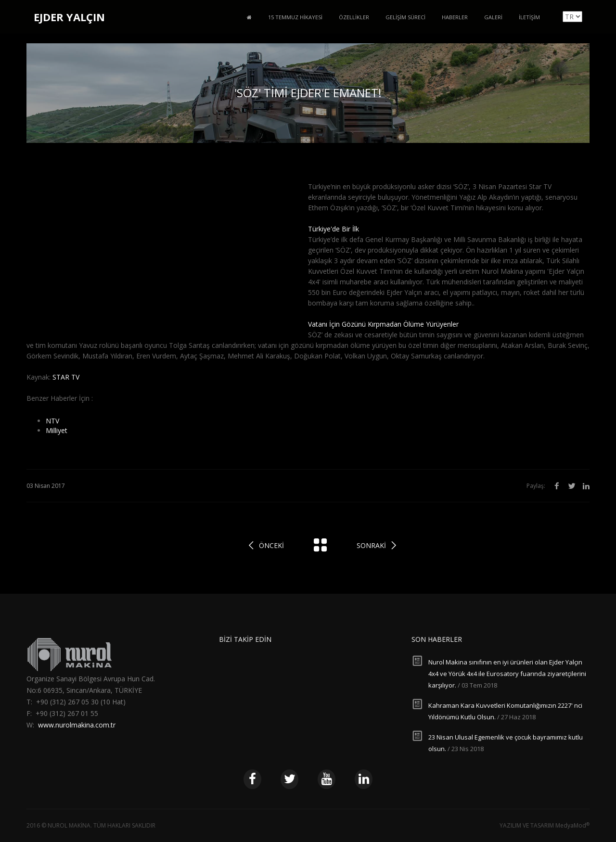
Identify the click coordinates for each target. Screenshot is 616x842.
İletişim (529, 17)
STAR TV (66, 377)
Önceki (271, 545)
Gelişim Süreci (405, 17)
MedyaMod (572, 825)
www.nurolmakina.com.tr (77, 725)
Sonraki (371, 545)
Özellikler (354, 17)
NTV (52, 421)
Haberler (455, 17)
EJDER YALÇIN (69, 17)
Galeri (493, 17)
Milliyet (57, 430)
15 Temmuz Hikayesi (295, 17)
